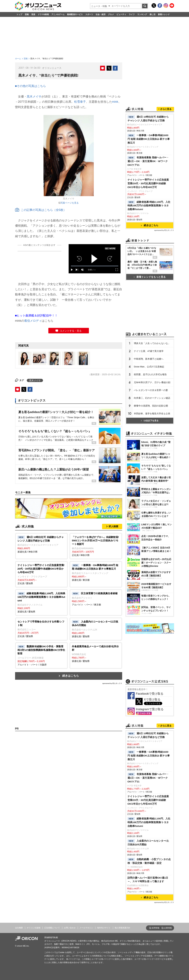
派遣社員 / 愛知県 (41, 602)
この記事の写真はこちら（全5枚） (41, 210)
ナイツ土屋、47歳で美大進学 (149, 351)
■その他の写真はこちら (31, 86)
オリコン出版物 (34, 928)
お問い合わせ (70, 928)
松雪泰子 (80, 102)
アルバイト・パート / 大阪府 (41, 655)
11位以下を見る (150, 421)
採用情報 (156, 928)
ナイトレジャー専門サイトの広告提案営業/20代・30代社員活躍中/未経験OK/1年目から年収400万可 (148, 183)
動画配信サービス (75, 14)
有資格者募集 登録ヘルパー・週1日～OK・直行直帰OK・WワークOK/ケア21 (148, 161)
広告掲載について (52, 928)
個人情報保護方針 (122, 928)
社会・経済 (101, 14)
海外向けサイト (104, 928)
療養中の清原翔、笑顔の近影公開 (151, 406)
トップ (19, 14)
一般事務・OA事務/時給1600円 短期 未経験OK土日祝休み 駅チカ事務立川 (149, 139)
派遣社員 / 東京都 (96, 572)
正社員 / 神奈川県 (96, 546)
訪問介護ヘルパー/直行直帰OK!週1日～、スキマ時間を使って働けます (148, 880)
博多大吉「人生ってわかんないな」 (152, 343)
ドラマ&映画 (43, 14)
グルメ (111, 14)
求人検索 (113, 526)
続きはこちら (71, 676)
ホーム (18, 59)
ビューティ (121, 14)
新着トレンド (164, 14)
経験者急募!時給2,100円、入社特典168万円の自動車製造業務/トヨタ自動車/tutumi (149, 206)
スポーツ (89, 14)
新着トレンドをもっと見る (150, 277)
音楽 (33, 14)
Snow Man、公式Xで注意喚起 (149, 367)
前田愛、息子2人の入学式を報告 (150, 374)
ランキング (142, 14)
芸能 (27, 14)
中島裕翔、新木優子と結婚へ (149, 359)
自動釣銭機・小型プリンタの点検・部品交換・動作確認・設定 (149, 861)
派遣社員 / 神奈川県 (41, 544)
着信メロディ (33, 321)
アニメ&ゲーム (58, 14)
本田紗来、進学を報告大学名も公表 (152, 414)
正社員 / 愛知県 (41, 574)
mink (115, 102)
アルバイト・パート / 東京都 (96, 599)
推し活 (152, 14)
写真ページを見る (70, 203)
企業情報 (168, 928)
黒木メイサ (34, 97)
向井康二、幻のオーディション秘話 (152, 398)
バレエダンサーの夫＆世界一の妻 (151, 390)
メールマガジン (86, 928)
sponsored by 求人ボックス (112, 683)
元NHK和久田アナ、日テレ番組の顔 (152, 382)
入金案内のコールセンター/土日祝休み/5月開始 (148, 843)
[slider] (95, 266)
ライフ (132, 14)
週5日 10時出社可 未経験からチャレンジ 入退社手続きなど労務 (148, 119)
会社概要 (19, 928)
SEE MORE (110, 249)
